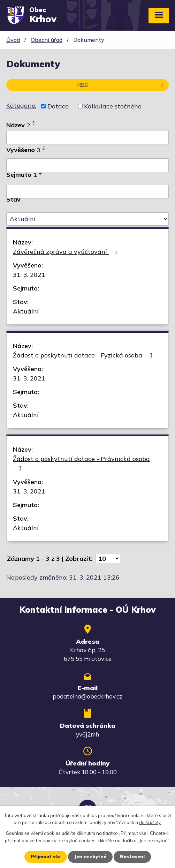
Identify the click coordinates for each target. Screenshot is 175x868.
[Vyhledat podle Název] (87, 138)
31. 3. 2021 (29, 275)
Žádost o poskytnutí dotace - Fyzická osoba (84, 355)
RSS (121, 85)
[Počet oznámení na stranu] (108, 558)
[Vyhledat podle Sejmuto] (87, 192)
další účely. (150, 823)
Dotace (58, 106)
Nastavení (132, 856)
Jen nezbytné (90, 856)
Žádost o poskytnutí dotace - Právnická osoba (81, 463)
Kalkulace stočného (113, 106)
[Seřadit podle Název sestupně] (34, 124)
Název (18, 125)
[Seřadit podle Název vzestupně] (34, 122)
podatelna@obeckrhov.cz (87, 696)
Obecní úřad (47, 40)
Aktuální (26, 311)
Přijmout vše (46, 856)
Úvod (13, 40)
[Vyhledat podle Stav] (87, 219)
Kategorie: (21, 105)
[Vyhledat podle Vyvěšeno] (87, 165)
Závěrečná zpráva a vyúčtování (66, 252)
